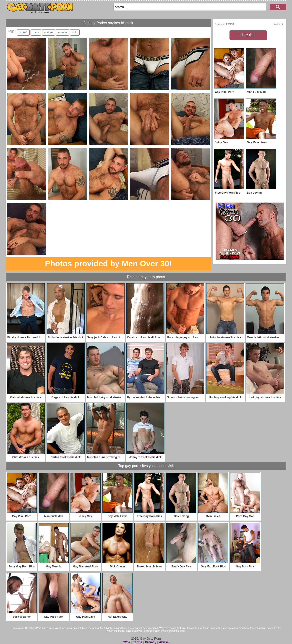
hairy (36, 32)
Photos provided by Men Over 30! (108, 263)
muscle (63, 32)
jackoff (23, 32)
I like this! (248, 35)
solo (75, 32)
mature (48, 32)
